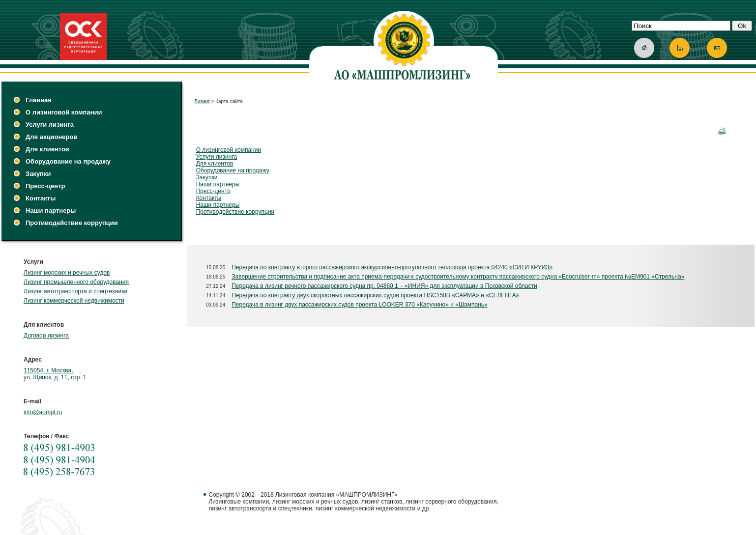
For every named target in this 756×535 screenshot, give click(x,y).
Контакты (41, 198)
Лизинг (202, 101)
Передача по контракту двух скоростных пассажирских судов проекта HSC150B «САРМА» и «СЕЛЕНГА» (375, 295)
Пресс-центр (45, 186)
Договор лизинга (46, 336)
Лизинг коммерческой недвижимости (74, 301)
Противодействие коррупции (72, 223)
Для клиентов (47, 149)
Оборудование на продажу (68, 161)
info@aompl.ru (43, 412)
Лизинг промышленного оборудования (76, 282)
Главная (39, 100)
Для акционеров (51, 137)
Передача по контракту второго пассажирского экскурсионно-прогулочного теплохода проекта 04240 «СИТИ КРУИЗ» (392, 267)
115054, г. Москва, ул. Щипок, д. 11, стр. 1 (55, 374)
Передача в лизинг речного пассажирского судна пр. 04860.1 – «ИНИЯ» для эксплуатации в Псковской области (384, 286)
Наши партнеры (51, 211)
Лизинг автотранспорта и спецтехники (75, 291)
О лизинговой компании (64, 112)
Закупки (38, 174)
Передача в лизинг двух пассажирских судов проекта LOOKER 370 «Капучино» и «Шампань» (359, 305)
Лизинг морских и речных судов (67, 273)
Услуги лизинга (50, 125)
